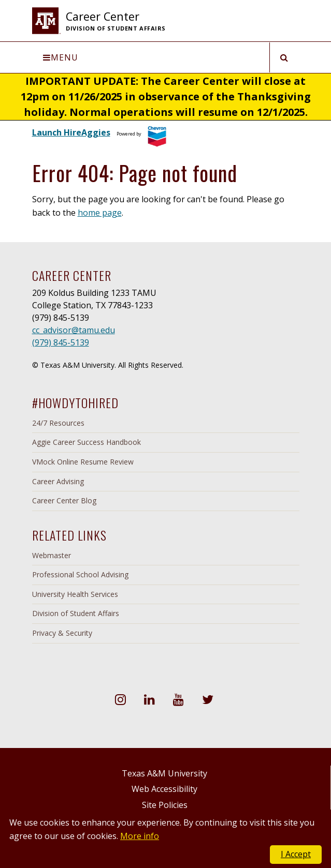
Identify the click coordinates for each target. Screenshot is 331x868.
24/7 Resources (58, 423)
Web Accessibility (164, 789)
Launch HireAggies (71, 132)
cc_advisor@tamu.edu (74, 330)
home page (100, 213)
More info (140, 836)
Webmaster (52, 555)
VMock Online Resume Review (83, 462)
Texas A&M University (164, 773)
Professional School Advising (80, 574)
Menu (61, 57)
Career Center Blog (64, 500)
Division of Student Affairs (76, 613)
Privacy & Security (62, 633)
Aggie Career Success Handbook (87, 442)
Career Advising (58, 481)
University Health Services (75, 594)
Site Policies (165, 805)
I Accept (296, 854)
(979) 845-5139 (61, 342)
